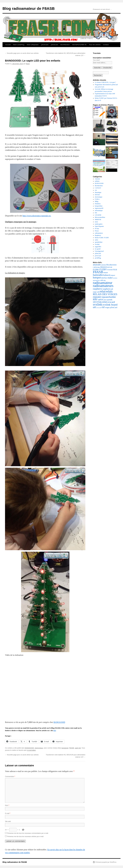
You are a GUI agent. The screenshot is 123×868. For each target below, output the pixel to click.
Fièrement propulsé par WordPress (106, 862)
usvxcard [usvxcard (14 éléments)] (99, 308)
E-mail (8, 813)
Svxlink (97, 244)
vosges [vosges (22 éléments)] (107, 307)
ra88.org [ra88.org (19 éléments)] (103, 280)
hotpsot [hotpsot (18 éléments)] (113, 275)
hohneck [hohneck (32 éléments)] (107, 275)
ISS (96, 213)
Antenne (97, 179)
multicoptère (99, 224)
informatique (99, 211)
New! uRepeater (33, 45)
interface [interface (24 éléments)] (104, 278)
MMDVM (98, 220)
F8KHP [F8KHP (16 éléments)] (106, 273)
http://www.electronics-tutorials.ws (37, 216)
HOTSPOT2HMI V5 (79, 45)
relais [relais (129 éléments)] (109, 291)
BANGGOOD (59, 722)
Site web (8, 821)
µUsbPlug (98, 258)
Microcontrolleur (100, 217)
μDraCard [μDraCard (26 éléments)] (114, 307)
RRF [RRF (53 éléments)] (95, 299)
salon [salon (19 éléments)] (105, 300)
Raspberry (98, 235)
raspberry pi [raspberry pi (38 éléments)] (108, 289)
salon (96, 240)
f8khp (97, 201)
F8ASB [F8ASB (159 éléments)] (98, 272)
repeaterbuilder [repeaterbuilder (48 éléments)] (109, 297)
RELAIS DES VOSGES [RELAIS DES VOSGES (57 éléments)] (105, 294)
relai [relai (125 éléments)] (102, 291)
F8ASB (72, 748)
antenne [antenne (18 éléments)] (104, 265)
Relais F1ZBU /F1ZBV (102, 238)
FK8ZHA (98, 204)
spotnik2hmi (99, 242)
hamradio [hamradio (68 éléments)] (98, 275)
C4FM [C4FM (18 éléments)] (95, 267)
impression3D (99, 208)
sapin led (78, 748)
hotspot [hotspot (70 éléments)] (97, 278)
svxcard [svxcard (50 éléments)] (111, 302)
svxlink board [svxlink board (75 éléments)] (110, 305)
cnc (96, 190)
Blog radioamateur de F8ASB (29, 8)
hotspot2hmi (99, 206)
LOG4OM (98, 215)
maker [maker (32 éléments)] (110, 278)
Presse (97, 231)
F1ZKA (97, 199)
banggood (65, 748)
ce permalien (31, 750)
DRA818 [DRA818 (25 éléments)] (104, 267)
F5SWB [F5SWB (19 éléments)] (110, 270)
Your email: (96, 60)
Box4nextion (99, 186)
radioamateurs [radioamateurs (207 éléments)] (103, 286)
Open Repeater (99, 226)
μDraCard (54, 45)
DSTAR (97, 195)
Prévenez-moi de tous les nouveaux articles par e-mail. (25, 836)
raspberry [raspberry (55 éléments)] (98, 289)
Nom (7, 805)
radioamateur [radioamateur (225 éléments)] (103, 283)
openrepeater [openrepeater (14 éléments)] (96, 280)
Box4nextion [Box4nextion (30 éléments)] (112, 265)
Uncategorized (99, 251)
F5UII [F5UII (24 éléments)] (115, 270)
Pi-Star (97, 229)
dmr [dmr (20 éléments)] (99, 267)
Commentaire (10, 776)
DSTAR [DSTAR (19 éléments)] (110, 267)
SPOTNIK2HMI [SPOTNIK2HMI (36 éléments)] (100, 302)
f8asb (28, 64)
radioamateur (99, 233)
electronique (39, 748)
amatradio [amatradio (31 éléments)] (97, 265)
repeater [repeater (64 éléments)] (97, 297)
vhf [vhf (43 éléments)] (103, 307)
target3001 (98, 247)
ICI (55, 730)
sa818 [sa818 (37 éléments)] (100, 300)
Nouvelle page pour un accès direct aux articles (22, 53)
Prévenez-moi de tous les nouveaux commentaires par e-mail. (28, 833)
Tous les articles (95, 45)
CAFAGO (98, 188)
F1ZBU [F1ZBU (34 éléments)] (96, 270)
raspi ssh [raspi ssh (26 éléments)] (96, 292)
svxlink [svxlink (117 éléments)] (97, 304)
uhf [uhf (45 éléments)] (94, 307)
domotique (98, 192)
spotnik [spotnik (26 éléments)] (110, 300)
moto (96, 222)
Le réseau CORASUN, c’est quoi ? (105, 82)
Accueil (8, 45)
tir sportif (98, 249)
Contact (106, 45)
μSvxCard (45, 45)
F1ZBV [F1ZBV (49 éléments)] (103, 269)
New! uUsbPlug (19, 45)
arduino (97, 181)
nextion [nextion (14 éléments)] (115, 278)
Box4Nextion (65, 45)
